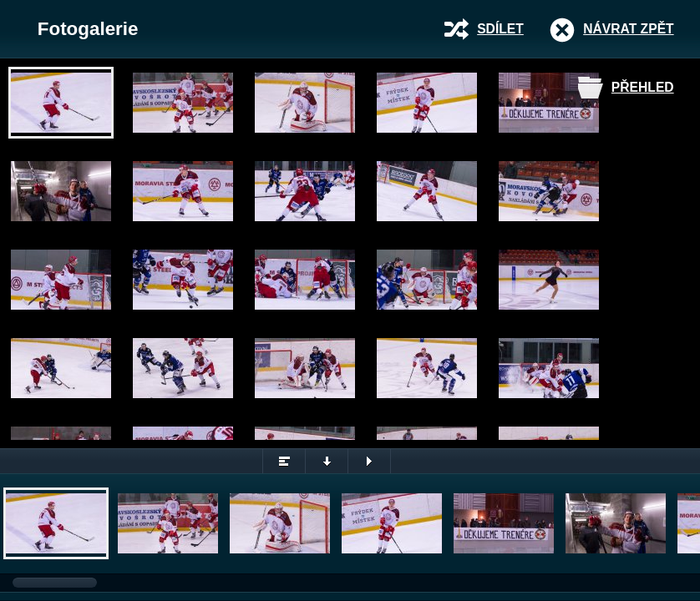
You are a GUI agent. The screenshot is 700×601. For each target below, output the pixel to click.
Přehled (643, 87)
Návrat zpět (628, 29)
